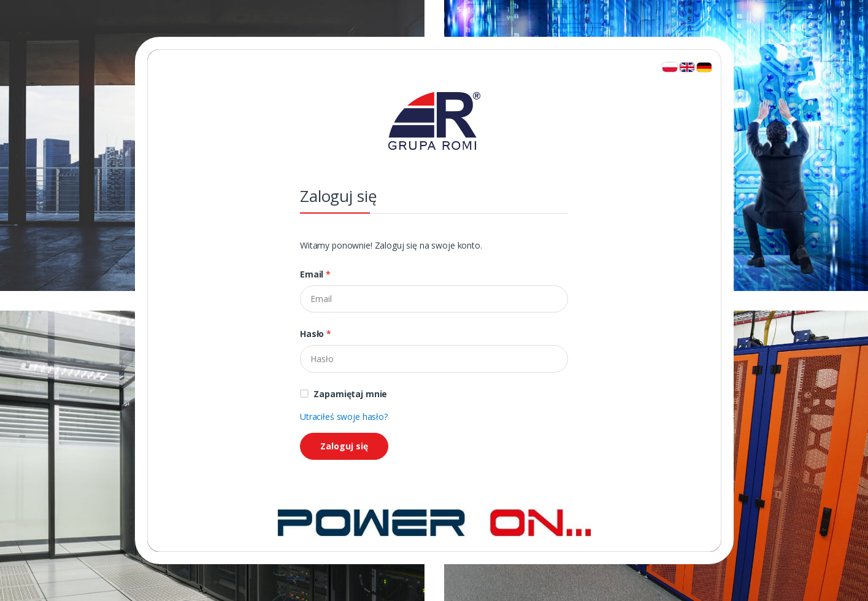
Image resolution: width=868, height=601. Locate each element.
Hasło (316, 334)
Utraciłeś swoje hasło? (344, 417)
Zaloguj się (344, 446)
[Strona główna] (434, 522)
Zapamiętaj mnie (350, 394)
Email (315, 274)
